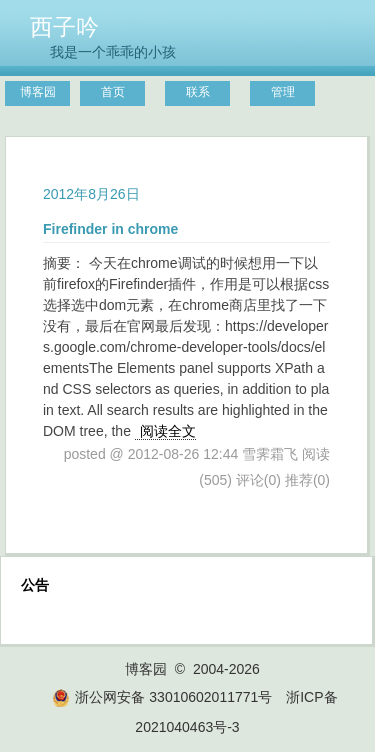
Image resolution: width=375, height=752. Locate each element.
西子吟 (64, 27)
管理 (283, 92)
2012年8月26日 (91, 194)
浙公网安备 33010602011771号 (162, 697)
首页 (113, 92)
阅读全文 (168, 431)
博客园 (38, 92)
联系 (198, 92)
